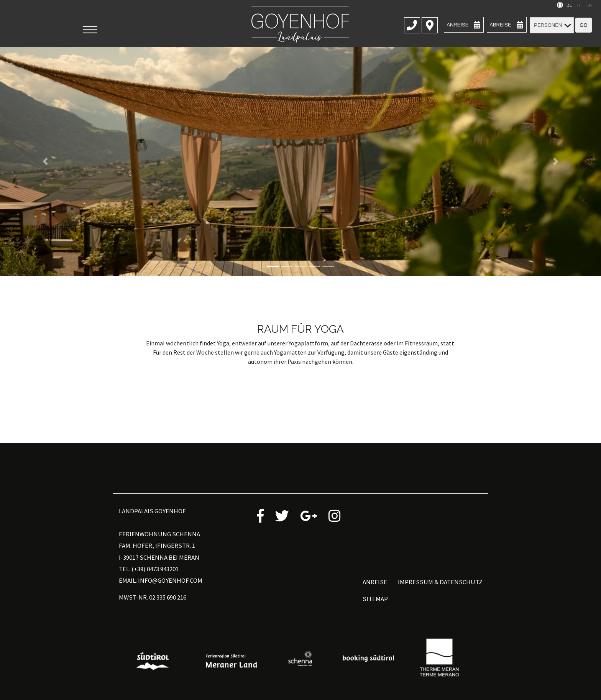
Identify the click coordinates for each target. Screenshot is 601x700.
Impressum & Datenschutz (440, 582)
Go (583, 25)
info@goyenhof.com (170, 580)
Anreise (375, 582)
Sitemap (375, 599)
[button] (45, 161)
